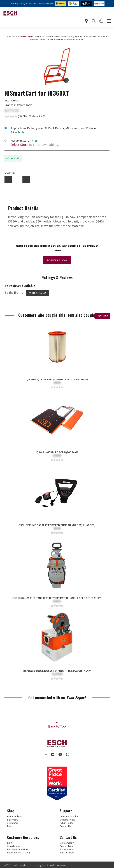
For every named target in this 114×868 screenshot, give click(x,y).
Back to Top (57, 723)
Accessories (13, 823)
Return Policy (66, 823)
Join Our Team (67, 853)
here (81, 40)
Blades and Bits (14, 817)
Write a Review (37, 293)
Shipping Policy (67, 820)
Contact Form (67, 846)
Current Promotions (70, 817)
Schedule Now (57, 260)
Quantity (10, 172)
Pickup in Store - (24, 140)
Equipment (12, 820)
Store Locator (66, 849)
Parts (10, 826)
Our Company (67, 843)
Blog (9, 843)
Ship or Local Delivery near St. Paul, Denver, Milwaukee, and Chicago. (53, 128)
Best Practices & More (18, 849)
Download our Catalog (18, 853)
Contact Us (65, 826)
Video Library (14, 846)
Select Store (19, 145)
